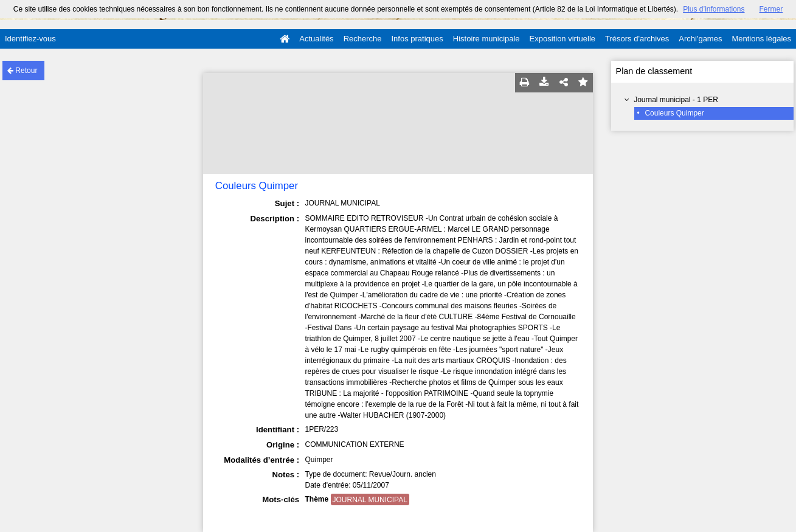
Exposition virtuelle (562, 39)
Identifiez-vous (30, 39)
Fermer (771, 9)
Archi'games (700, 39)
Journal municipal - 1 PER (676, 100)
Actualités (316, 39)
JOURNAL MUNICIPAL (370, 500)
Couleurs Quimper (674, 113)
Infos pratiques (417, 39)
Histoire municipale (486, 39)
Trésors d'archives (637, 39)
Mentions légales (761, 39)
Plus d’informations (714, 9)
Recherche (363, 39)
